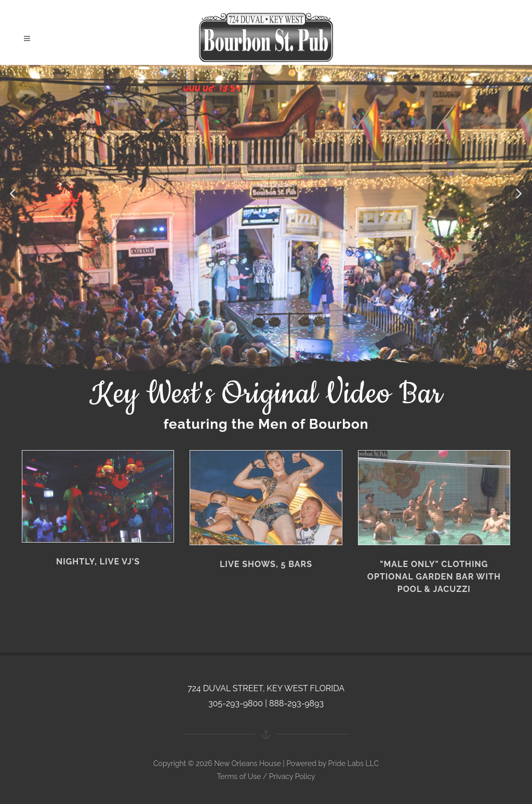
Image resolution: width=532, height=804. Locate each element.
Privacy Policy (292, 776)
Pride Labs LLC (354, 763)
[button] (14, 194)
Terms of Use (239, 776)
